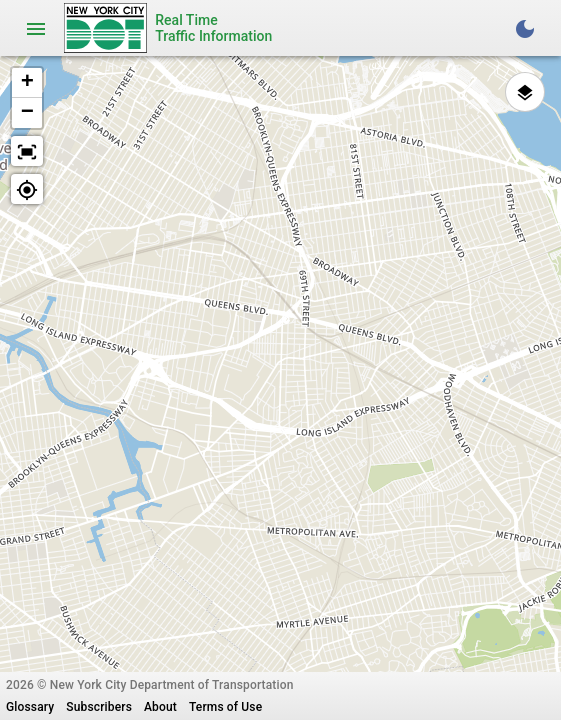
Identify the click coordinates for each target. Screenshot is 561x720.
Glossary (30, 707)
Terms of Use (225, 707)
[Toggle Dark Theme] (525, 28)
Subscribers (99, 707)
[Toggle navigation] (36, 28)
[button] (27, 83)
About (160, 707)
